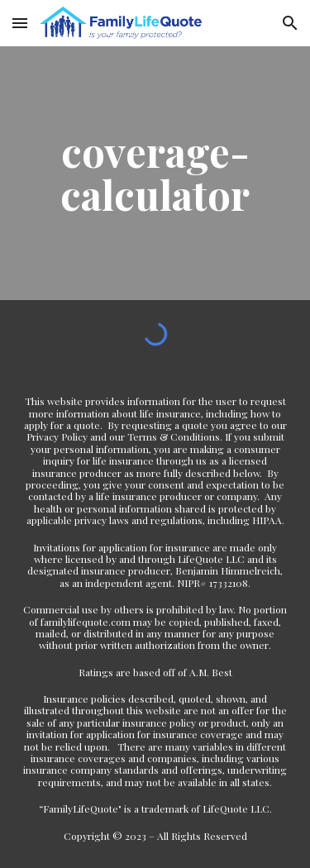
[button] (20, 23)
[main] (155, 173)
